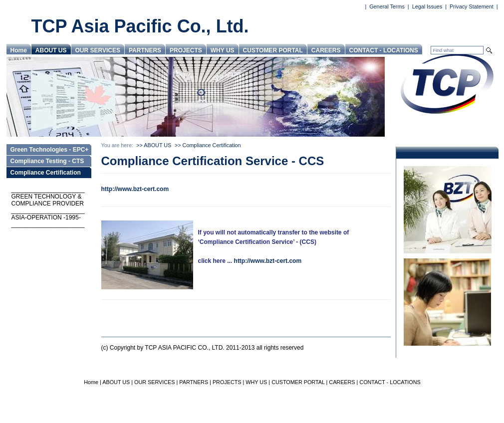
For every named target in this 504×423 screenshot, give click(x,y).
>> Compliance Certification (208, 145)
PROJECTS (186, 50)
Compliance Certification (46, 173)
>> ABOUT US (154, 145)
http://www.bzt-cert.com (135, 189)
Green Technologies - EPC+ (50, 150)
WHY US (223, 50)
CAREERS (326, 50)
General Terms (387, 6)
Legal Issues (427, 6)
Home (19, 50)
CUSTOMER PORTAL (273, 50)
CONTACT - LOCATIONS (384, 50)
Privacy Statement (472, 6)
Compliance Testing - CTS (47, 161)
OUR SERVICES (98, 50)
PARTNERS (145, 50)
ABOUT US (51, 50)
